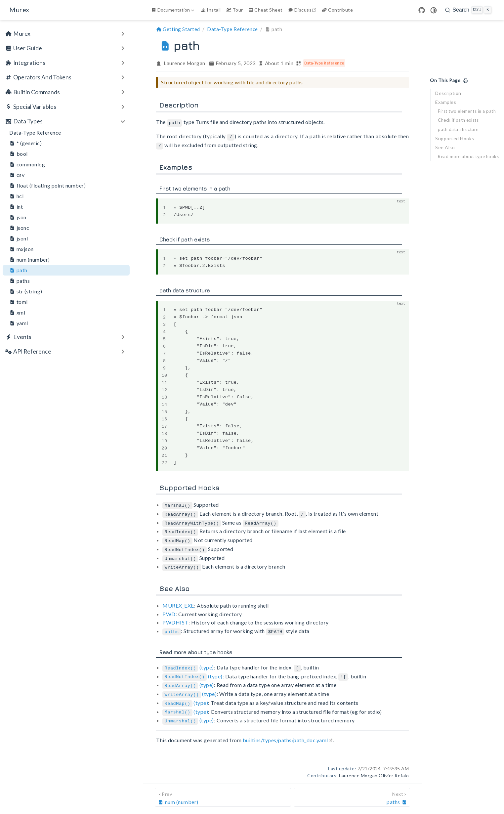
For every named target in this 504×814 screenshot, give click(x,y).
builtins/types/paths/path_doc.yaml (288, 733)
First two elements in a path (467, 111)
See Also (445, 147)
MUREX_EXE (178, 601)
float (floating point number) (47, 186)
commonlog (27, 164)
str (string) (26, 291)
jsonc (19, 228)
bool (19, 154)
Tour (235, 10)
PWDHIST (175, 618)
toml (19, 302)
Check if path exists (458, 120)
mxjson (21, 249)
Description (448, 93)
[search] (468, 10)
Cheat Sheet (266, 10)
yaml (19, 323)
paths (20, 281)
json (18, 217)
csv (17, 175)
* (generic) (25, 143)
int (16, 207)
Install (211, 10)
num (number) (30, 260)
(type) (188, 663)
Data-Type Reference (35, 132)
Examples (446, 102)
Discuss (303, 10)
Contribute (337, 10)
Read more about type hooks (468, 156)
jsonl (19, 238)
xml (17, 313)
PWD (169, 610)
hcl (16, 196)
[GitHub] (422, 10)
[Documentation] (173, 10)
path (18, 270)
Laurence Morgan (185, 63)
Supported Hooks (455, 138)
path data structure (458, 129)
